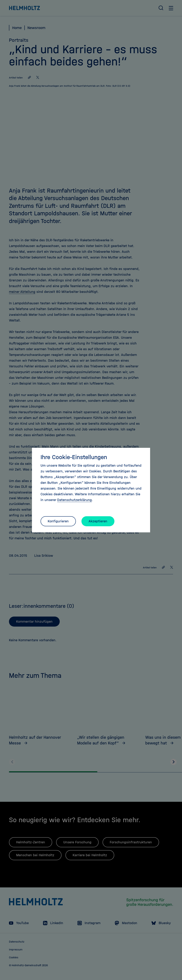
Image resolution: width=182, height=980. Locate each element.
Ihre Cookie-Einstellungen (74, 457)
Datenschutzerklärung (75, 500)
